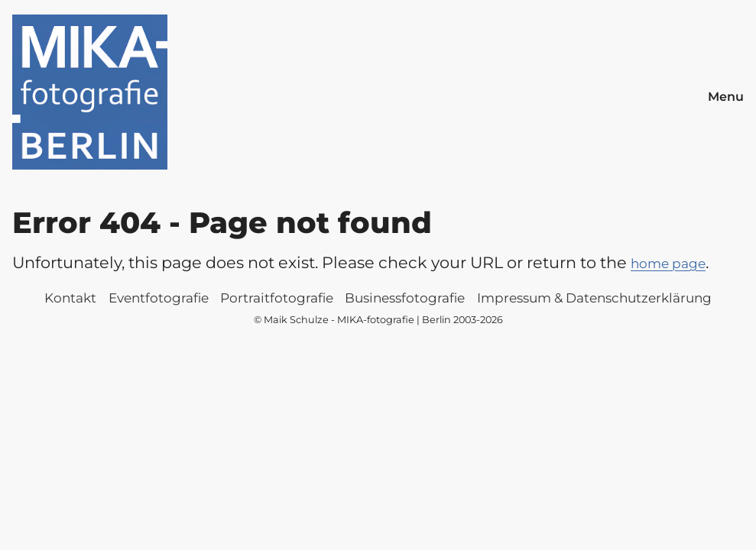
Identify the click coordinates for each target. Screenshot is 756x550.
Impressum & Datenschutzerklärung (594, 298)
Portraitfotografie (277, 298)
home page (668, 264)
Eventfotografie (159, 298)
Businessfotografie (405, 298)
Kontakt (70, 298)
